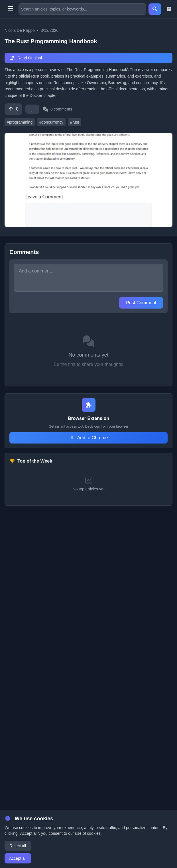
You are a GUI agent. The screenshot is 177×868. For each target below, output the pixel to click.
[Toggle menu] (10, 9)
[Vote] (13, 109)
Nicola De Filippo (20, 30)
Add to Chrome (89, 438)
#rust (75, 122)
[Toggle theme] (169, 9)
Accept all (18, 858)
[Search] (155, 9)
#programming (20, 122)
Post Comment (141, 303)
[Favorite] (32, 109)
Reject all (18, 846)
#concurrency (51, 122)
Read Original (26, 58)
